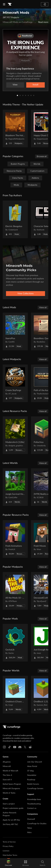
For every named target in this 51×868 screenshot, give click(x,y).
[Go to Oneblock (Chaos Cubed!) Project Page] (15, 695)
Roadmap (31, 780)
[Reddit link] (30, 747)
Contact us (32, 808)
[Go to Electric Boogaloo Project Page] (15, 219)
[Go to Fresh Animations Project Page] (15, 539)
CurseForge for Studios (37, 824)
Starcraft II (7, 780)
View (15, 85)
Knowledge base (34, 799)
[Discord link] (20, 747)
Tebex (30, 828)
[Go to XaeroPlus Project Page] (15, 331)
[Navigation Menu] (4, 4)
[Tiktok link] (10, 747)
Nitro (29, 833)
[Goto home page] (10, 4)
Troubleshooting (34, 804)
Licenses (6, 851)
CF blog (30, 771)
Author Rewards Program (10, 814)
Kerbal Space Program (12, 784)
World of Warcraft (10, 771)
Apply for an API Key (11, 820)
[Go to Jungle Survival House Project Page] (15, 487)
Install (35, 85)
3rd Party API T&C (10, 824)
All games (7, 762)
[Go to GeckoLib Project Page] (15, 643)
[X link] (25, 747)
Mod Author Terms (10, 855)
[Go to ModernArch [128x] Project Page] (15, 435)
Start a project (9, 804)
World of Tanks (9, 793)
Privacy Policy (8, 846)
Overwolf (31, 819)
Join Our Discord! (35, 762)
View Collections (26, 294)
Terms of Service (9, 842)
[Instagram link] (4, 747)
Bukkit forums (33, 784)
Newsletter (32, 775)
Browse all (42, 156)
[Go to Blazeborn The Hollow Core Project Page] (15, 128)
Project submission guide (13, 808)
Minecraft (7, 766)
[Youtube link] (15, 747)
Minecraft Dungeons (11, 789)
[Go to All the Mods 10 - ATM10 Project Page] (15, 591)
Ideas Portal (32, 766)
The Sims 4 (7, 775)
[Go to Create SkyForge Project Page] (15, 383)
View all (43, 308)
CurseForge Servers (35, 789)
